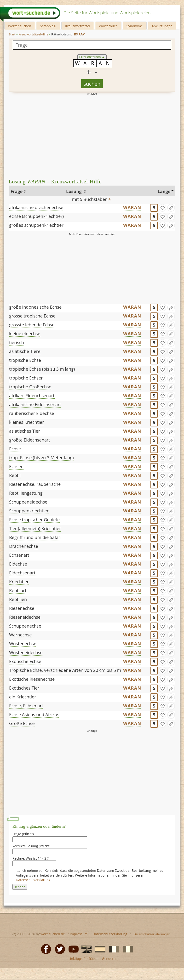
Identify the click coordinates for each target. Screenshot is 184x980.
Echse (15, 449)
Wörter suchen (20, 26)
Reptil (15, 475)
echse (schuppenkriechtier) (36, 216)
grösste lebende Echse (32, 325)
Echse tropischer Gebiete (34, 520)
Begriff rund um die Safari (35, 537)
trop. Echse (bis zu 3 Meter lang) (41, 458)
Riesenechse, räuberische (35, 484)
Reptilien (18, 599)
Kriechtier (19, 582)
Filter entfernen (92, 57)
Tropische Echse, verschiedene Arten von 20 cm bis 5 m (65, 670)
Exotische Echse (25, 661)
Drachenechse (24, 546)
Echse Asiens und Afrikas (34, 714)
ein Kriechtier (23, 697)
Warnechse (20, 635)
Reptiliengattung (26, 493)
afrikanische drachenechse (36, 207)
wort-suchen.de (53, 934)
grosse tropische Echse (32, 316)
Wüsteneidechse (26, 652)
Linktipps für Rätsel (83, 959)
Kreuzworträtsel (78, 26)
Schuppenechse (25, 626)
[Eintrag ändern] (171, 208)
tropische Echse (25, 360)
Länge (164, 191)
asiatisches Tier (25, 431)
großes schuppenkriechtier (36, 225)
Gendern (109, 959)
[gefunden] (162, 208)
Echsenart (19, 555)
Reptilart (18, 590)
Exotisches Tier (24, 688)
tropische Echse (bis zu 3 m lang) (42, 369)
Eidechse (18, 564)
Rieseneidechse (25, 617)
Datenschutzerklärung (34, 880)
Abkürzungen (162, 26)
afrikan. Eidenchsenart (32, 396)
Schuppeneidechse (28, 502)
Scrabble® (48, 26)
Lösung (74, 191)
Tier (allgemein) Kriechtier (35, 528)
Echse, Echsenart (26, 706)
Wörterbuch (108, 26)
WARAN (132, 207)
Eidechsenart (22, 573)
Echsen (16, 466)
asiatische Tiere (25, 351)
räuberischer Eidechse (32, 413)
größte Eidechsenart (30, 440)
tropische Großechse (30, 387)
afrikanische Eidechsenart (35, 404)
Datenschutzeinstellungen (152, 934)
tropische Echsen (26, 378)
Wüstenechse (23, 644)
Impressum (79, 934)
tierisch (17, 342)
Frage (17, 191)
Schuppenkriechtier (29, 511)
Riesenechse (22, 608)
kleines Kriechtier (27, 422)
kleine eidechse (25, 334)
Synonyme (135, 26)
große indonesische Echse (35, 307)
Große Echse (22, 723)
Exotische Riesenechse (32, 679)
